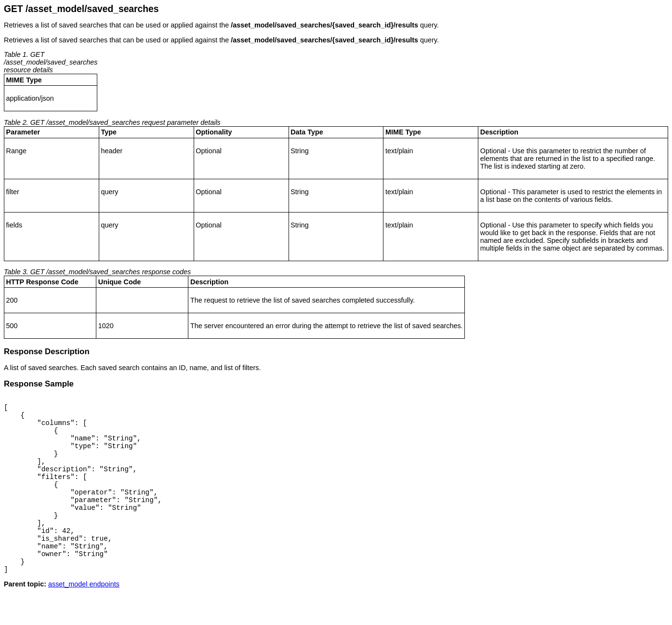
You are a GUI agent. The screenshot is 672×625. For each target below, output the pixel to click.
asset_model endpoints (84, 617)
